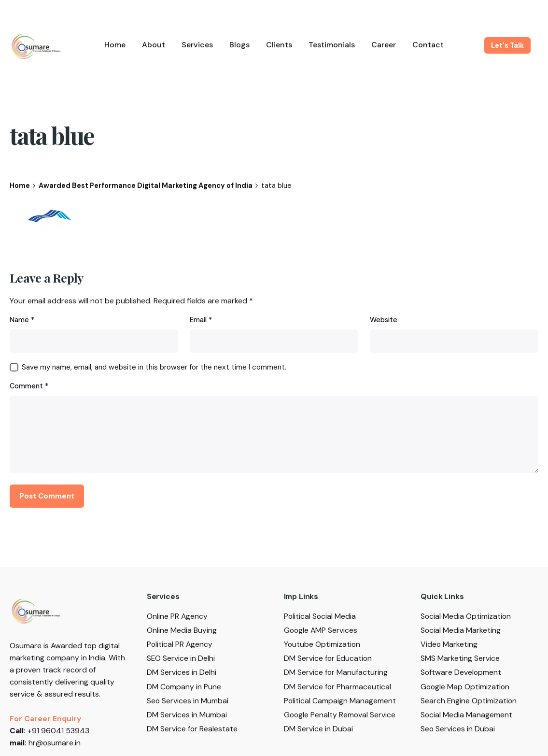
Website (384, 320)
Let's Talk (507, 45)
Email (201, 320)
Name (22, 320)
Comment (29, 386)
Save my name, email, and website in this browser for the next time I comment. (154, 367)
